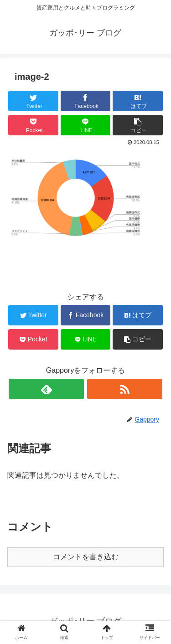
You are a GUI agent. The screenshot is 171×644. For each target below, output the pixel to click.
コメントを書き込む (86, 557)
